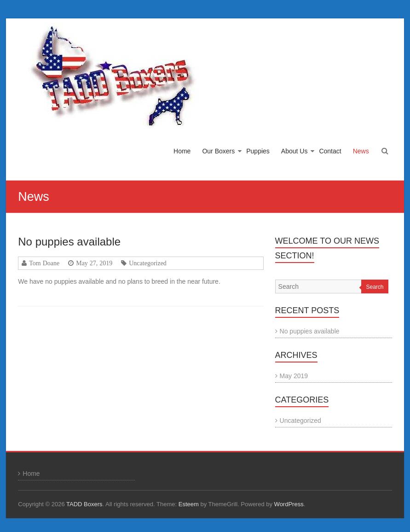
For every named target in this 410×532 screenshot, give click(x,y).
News (361, 151)
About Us (295, 151)
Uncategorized (148, 263)
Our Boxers (218, 151)
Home (182, 151)
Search (375, 287)
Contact (330, 151)
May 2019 (294, 376)
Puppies (258, 151)
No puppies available (69, 242)
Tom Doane (44, 263)
